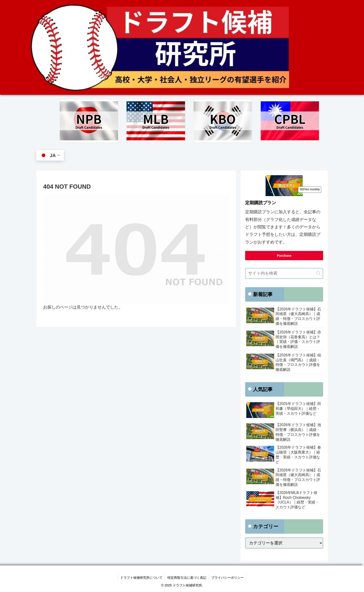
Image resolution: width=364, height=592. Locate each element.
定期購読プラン (261, 203)
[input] (284, 273)
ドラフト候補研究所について (141, 578)
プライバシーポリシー (227, 578)
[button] (318, 273)
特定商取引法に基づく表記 (187, 578)
